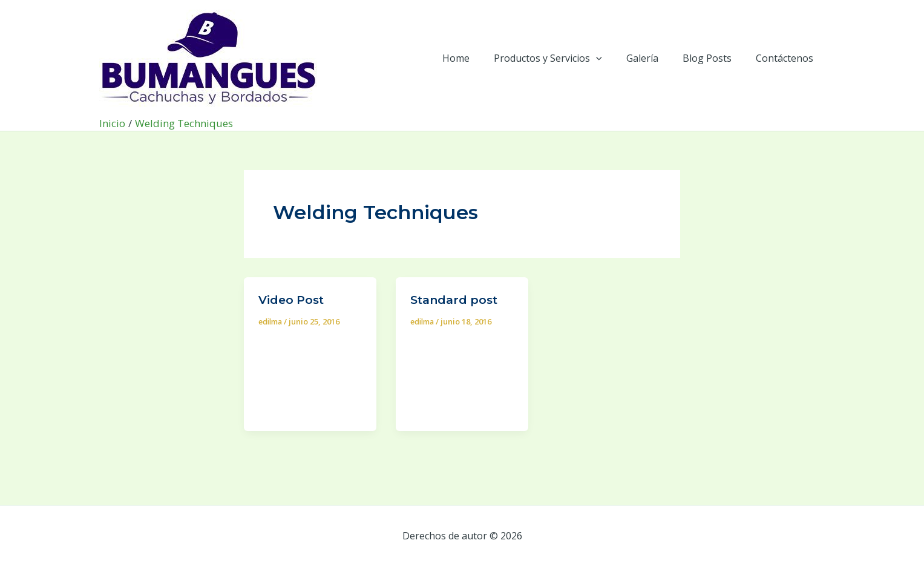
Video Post (293, 300)
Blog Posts (714, 58)
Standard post (457, 300)
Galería (654, 58)
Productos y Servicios (565, 58)
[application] (613, 58)
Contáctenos (787, 58)
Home (478, 58)
